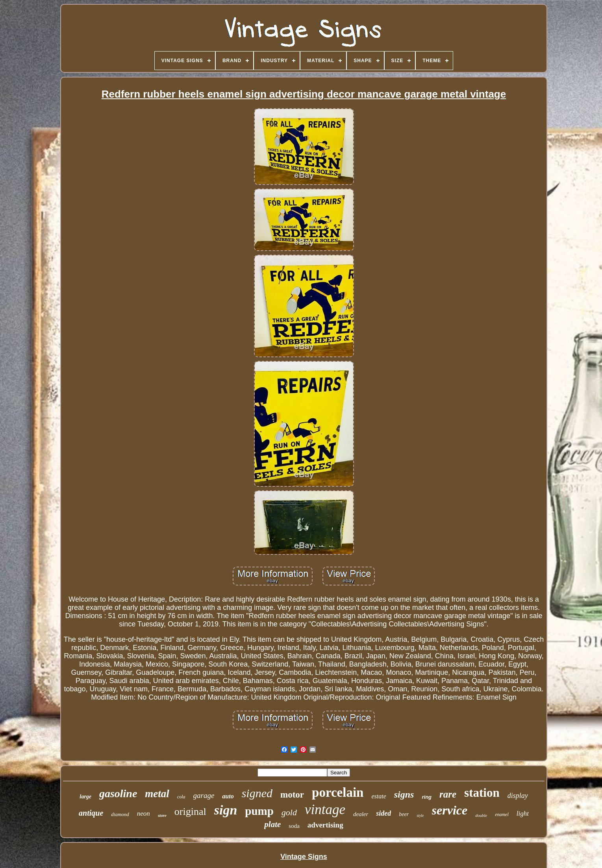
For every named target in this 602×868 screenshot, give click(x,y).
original (190, 812)
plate (272, 824)
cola (181, 797)
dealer (361, 814)
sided (383, 813)
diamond (120, 814)
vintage (325, 810)
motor (292, 795)
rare (448, 794)
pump (259, 811)
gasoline (118, 793)
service (450, 810)
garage (204, 795)
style (420, 815)
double (481, 815)
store (162, 815)
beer (404, 814)
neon (144, 814)
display (518, 796)
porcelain (338, 792)
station (482, 793)
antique (91, 813)
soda (294, 826)
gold (289, 812)
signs (404, 794)
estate (379, 796)
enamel (502, 814)
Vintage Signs (304, 857)
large (85, 797)
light (523, 814)
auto (228, 796)
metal (157, 794)
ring (427, 797)
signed (257, 793)
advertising (325, 825)
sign (226, 810)
